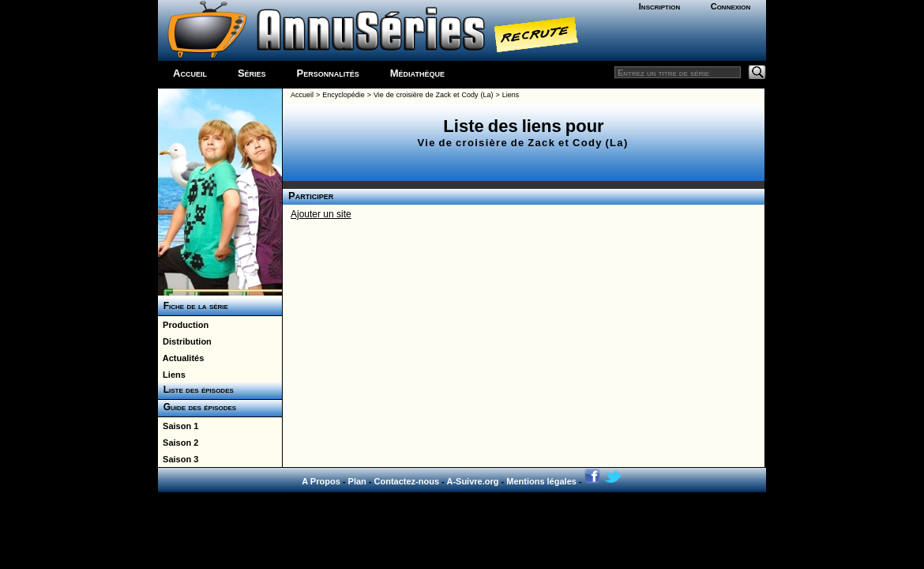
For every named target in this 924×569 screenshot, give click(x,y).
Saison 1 (178, 426)
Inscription (659, 6)
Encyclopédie (344, 95)
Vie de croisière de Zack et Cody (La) (434, 95)
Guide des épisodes (197, 407)
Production (183, 325)
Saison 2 (178, 443)
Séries (252, 73)
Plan (357, 481)
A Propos (321, 481)
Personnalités (328, 73)
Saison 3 (178, 459)
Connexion (731, 6)
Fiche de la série (193, 306)
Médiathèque (417, 73)
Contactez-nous (407, 481)
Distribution (185, 341)
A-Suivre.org (472, 481)
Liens (172, 375)
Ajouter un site (321, 214)
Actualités (181, 358)
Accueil (190, 73)
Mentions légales (541, 481)
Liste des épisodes (196, 390)
